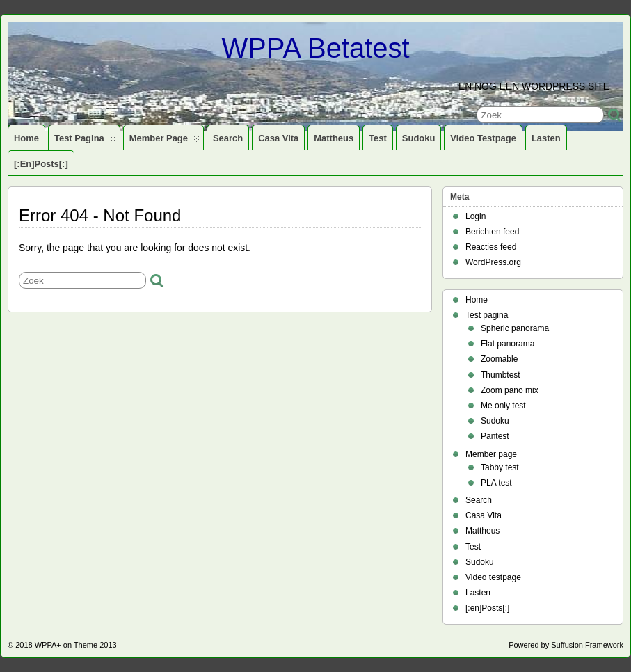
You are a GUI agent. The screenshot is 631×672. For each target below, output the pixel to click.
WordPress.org (493, 262)
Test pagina (85, 141)
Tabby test (500, 467)
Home (26, 138)
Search (228, 138)
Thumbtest (501, 375)
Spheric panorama (515, 328)
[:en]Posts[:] (41, 164)
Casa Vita (278, 138)
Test (378, 138)
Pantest (495, 436)
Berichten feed (492, 232)
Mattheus (334, 138)
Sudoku (419, 138)
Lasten (546, 138)
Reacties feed (491, 247)
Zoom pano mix (510, 390)
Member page (165, 141)
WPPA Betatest (315, 48)
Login (476, 216)
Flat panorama (508, 344)
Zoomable (499, 359)
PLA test (496, 483)
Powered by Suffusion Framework (566, 645)
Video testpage (483, 138)
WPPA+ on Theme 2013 (76, 645)
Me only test (503, 406)
